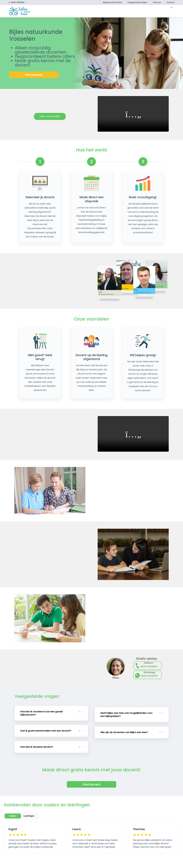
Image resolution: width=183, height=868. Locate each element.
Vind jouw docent (50, 116)
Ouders (13, 814)
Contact (170, 2)
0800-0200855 (17, 2)
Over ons (157, 2)
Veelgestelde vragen (137, 2)
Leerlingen (29, 814)
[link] (19, 11)
